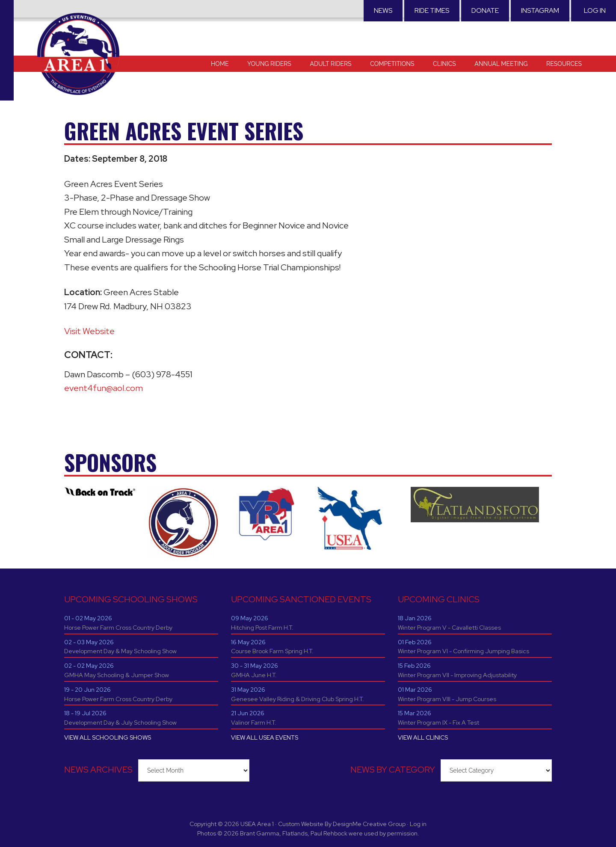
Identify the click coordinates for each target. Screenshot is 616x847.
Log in (595, 10)
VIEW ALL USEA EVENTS (265, 737)
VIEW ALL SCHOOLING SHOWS (108, 737)
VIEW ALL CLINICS (423, 737)
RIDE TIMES (432, 10)
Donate (485, 10)
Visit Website (89, 331)
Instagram (540, 10)
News (383, 10)
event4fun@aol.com (104, 388)
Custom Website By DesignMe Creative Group (342, 824)
